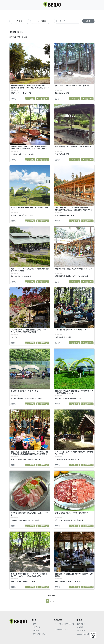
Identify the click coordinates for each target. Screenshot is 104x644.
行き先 (19, 21)
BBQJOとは (81, 630)
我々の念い (81, 624)
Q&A (34, 624)
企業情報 (80, 627)
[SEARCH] (68, 21)
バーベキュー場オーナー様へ (64, 625)
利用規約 (36, 630)
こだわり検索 (40, 21)
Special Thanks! (83, 634)
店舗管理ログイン (61, 629)
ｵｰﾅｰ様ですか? (43, 99)
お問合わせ (37, 627)
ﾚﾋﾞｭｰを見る (30, 99)
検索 (88, 21)
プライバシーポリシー (41, 634)
